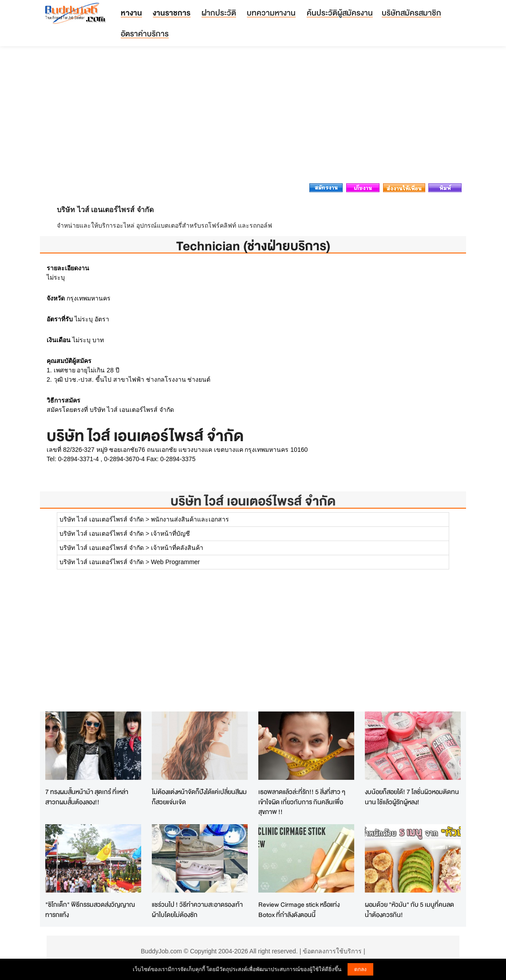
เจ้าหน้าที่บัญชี (170, 533)
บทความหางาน (271, 13)
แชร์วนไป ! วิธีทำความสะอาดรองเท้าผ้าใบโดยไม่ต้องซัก (197, 909)
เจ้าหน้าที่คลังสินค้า (177, 548)
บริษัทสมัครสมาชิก (411, 13)
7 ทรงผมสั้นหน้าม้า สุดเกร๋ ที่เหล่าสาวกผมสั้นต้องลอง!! (87, 797)
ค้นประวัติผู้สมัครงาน (340, 13)
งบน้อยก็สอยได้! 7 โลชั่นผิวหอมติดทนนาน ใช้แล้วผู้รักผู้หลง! (412, 797)
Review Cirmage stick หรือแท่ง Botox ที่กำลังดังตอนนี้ (299, 909)
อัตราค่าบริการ (145, 34)
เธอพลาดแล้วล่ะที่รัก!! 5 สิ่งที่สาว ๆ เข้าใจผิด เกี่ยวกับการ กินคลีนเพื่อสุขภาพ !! (302, 802)
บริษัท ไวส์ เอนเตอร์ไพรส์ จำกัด (253, 501)
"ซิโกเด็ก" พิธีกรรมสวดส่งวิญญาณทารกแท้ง (90, 909)
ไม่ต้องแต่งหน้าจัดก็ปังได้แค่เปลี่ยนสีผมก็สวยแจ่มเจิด (199, 797)
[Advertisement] (253, 117)
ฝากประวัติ (219, 13)
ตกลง (360, 969)
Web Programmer (175, 562)
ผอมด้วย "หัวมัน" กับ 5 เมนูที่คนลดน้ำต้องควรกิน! (409, 909)
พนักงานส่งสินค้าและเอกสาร (190, 519)
